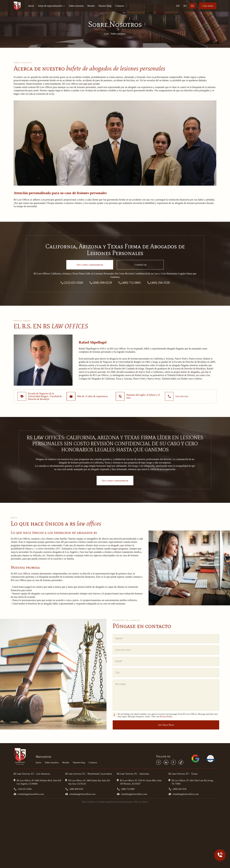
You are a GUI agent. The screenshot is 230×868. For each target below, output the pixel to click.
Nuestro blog (105, 6)
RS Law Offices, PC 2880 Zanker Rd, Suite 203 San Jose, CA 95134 (88, 782)
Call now (208, 6)
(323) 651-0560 (72, 283)
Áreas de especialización (51, 6)
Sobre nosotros (76, 6)
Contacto (119, 6)
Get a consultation (90, 265)
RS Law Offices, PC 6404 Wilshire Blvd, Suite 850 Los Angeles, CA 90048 (37, 782)
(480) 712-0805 (129, 283)
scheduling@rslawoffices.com (29, 794)
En (178, 6)
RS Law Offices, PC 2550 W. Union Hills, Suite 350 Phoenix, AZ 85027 (139, 782)
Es (192, 6)
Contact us (140, 265)
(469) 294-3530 (158, 283)
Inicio (31, 6)
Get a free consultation (115, 481)
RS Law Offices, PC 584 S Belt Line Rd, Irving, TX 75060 (191, 782)
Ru (185, 6)
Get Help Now (166, 725)
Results (91, 6)
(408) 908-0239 (101, 283)
